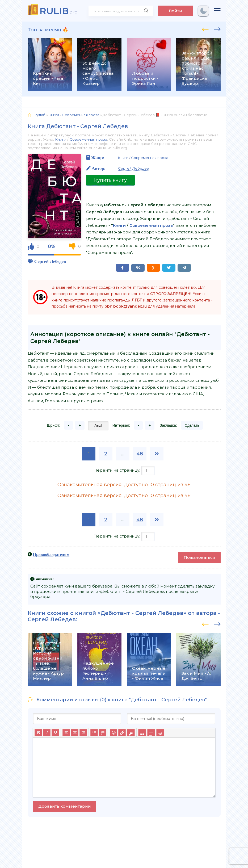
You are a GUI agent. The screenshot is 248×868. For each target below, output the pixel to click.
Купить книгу (110, 180)
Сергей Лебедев (50, 261)
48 (140, 454)
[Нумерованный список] (103, 733)
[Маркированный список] (94, 733)
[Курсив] (47, 733)
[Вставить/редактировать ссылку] (122, 733)
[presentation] (205, 28)
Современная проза (88, 139)
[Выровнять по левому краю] (66, 733)
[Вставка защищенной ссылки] (131, 733)
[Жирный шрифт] (38, 733)
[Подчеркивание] (55, 733)
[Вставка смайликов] (114, 733)
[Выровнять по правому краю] (83, 733)
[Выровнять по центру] (75, 733)
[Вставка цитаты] (142, 733)
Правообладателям (51, 554)
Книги (61, 139)
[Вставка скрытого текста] (160, 733)
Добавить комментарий (65, 806)
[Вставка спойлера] (151, 733)
